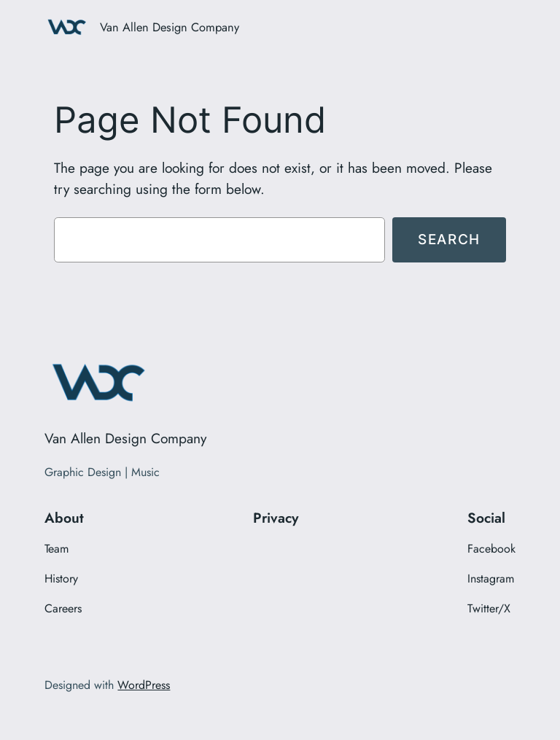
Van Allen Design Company (170, 27)
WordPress (144, 685)
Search (449, 239)
